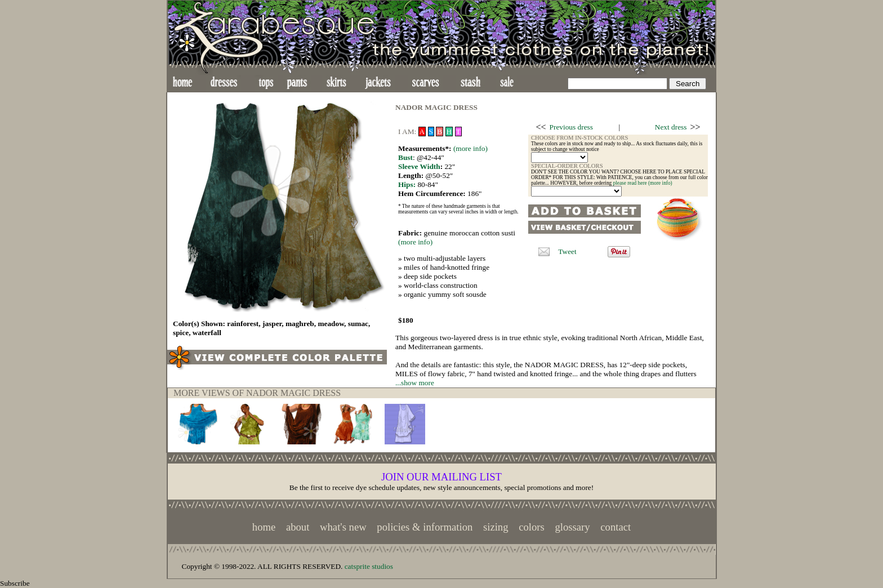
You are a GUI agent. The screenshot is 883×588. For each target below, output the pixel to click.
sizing (496, 527)
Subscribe (15, 583)
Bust (405, 157)
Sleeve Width (419, 166)
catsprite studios (369, 566)
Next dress (671, 127)
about (298, 527)
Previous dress (571, 127)
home (264, 527)
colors (532, 527)
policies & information (425, 527)
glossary (572, 527)
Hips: (407, 184)
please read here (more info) (643, 183)
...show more (415, 383)
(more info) (471, 148)
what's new (343, 527)
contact (616, 527)
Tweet (567, 251)
